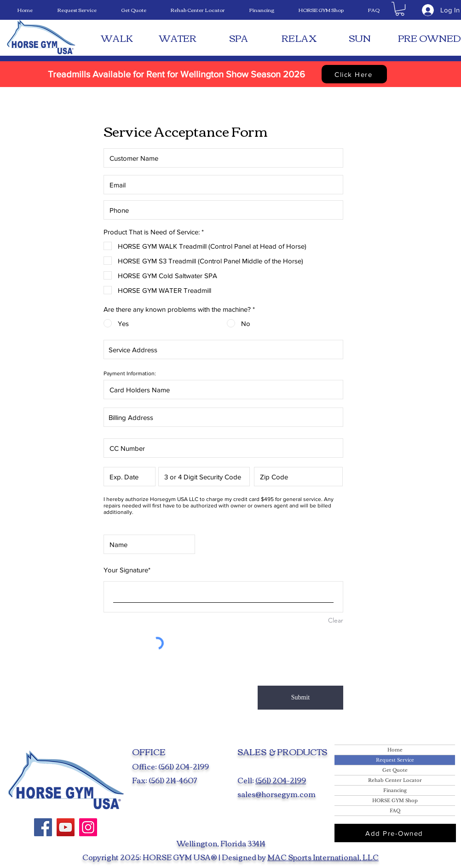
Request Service (395, 760)
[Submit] (300, 698)
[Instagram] (88, 827)
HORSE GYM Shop (395, 801)
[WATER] (178, 38)
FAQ (395, 811)
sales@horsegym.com (277, 794)
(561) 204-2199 (281, 780)
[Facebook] (43, 827)
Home (395, 750)
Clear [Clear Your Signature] (336, 620)
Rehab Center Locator (395, 780)
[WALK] (117, 38)
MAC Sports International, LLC (323, 857)
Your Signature (126, 570)
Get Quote (395, 770)
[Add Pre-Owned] (395, 833)
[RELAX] (299, 38)
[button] (400, 9)
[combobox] (223, 350)
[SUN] (360, 38)
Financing (395, 790)
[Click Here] (354, 74)
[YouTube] (66, 827)
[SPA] (238, 38)
